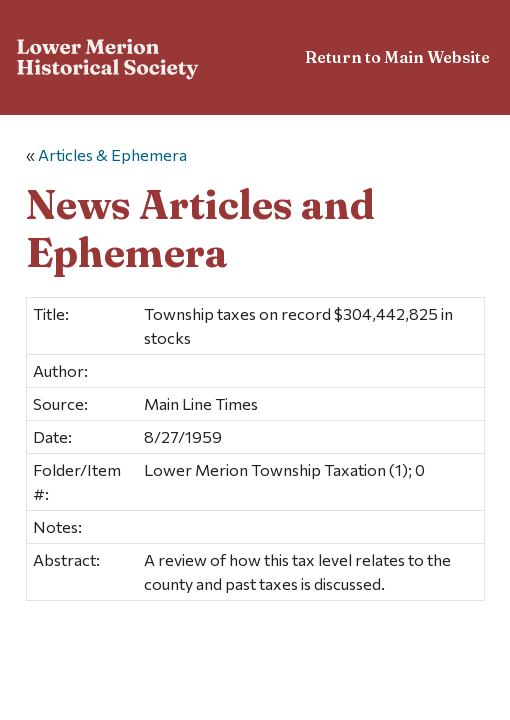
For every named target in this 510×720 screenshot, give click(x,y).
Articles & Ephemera (112, 154)
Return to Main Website (397, 57)
